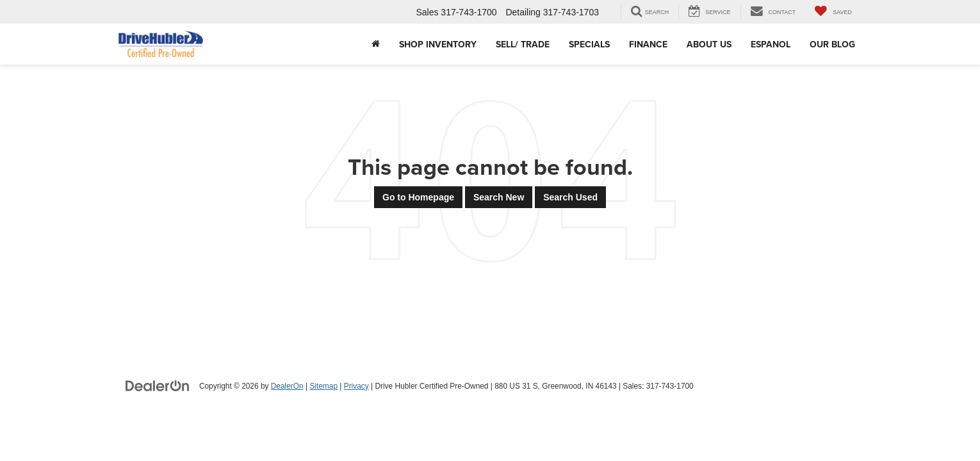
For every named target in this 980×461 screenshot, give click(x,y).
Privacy (356, 386)
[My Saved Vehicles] (833, 12)
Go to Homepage (418, 197)
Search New (499, 197)
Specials (589, 44)
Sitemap (323, 386)
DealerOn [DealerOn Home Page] (287, 386)
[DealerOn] (158, 385)
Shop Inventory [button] (438, 44)
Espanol (771, 44)
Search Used (570, 197)
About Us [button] (709, 44)
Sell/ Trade (523, 44)
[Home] (376, 44)
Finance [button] (648, 44)
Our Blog (832, 44)
